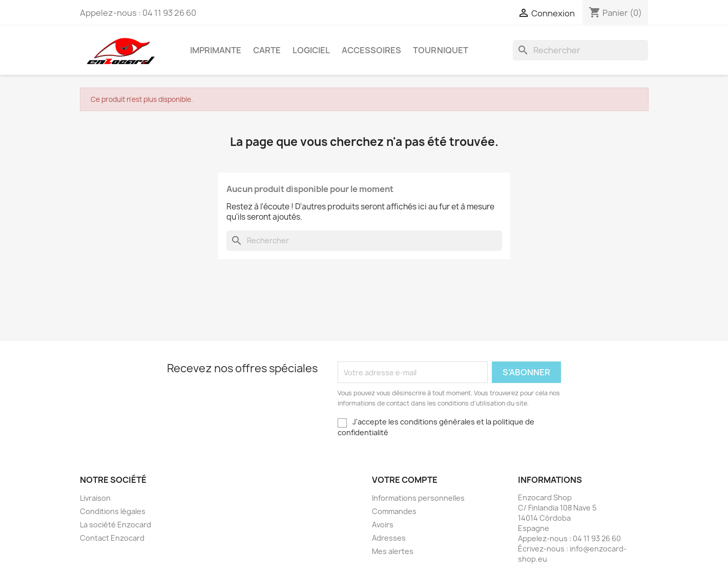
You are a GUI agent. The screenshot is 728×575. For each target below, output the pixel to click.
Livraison (95, 498)
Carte (267, 50)
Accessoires (371, 50)
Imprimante (216, 50)
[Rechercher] (580, 50)
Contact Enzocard (112, 538)
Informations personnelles (418, 498)
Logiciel (311, 50)
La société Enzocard (116, 525)
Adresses (389, 538)
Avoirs (383, 525)
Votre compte (405, 480)
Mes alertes (393, 551)
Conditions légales (113, 511)
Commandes (394, 511)
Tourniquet (441, 50)
